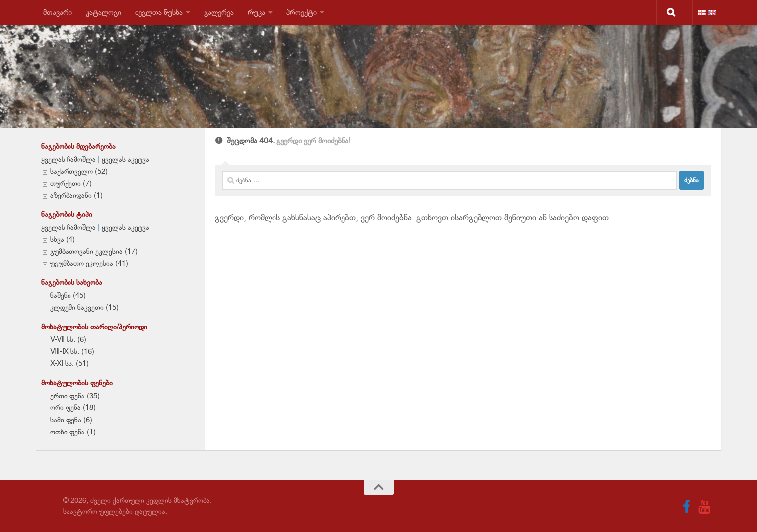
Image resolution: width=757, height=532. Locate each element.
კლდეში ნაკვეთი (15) (84, 307)
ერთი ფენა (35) (75, 396)
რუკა (256, 12)
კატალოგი (103, 12)
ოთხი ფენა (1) (73, 432)
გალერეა (219, 12)
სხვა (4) (63, 239)
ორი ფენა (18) (73, 407)
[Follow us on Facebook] (687, 507)
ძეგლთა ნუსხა (159, 12)
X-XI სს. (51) (69, 363)
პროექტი (302, 12)
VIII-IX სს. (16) (72, 351)
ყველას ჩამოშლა (69, 159)
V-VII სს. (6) (68, 339)
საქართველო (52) (79, 171)
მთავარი (58, 12)
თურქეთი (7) (71, 183)
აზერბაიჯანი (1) (76, 195)
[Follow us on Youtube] (704, 507)
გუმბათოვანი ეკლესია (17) (94, 251)
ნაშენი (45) (68, 295)
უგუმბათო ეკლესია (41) (89, 263)
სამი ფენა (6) (71, 420)
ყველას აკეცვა (126, 159)
